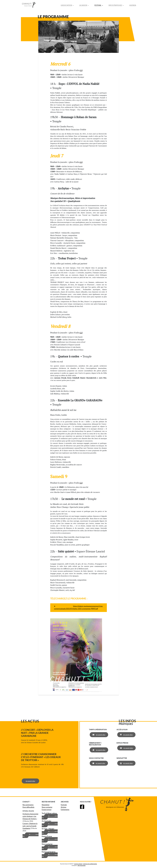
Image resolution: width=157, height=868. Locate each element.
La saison (83, 5)
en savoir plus (30, 781)
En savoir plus (31, 835)
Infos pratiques (115, 5)
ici (81, 70)
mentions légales (78, 864)
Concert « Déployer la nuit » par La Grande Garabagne (30, 826)
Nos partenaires (28, 805)
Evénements (65, 810)
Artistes (64, 807)
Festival (98, 5)
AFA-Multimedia (82, 865)
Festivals (64, 805)
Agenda (133, 5)
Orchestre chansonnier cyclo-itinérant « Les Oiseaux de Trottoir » (30, 816)
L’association (66, 5)
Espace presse (47, 810)
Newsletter (46, 805)
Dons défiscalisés (28, 807)
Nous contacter (47, 807)
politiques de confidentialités (90, 864)
